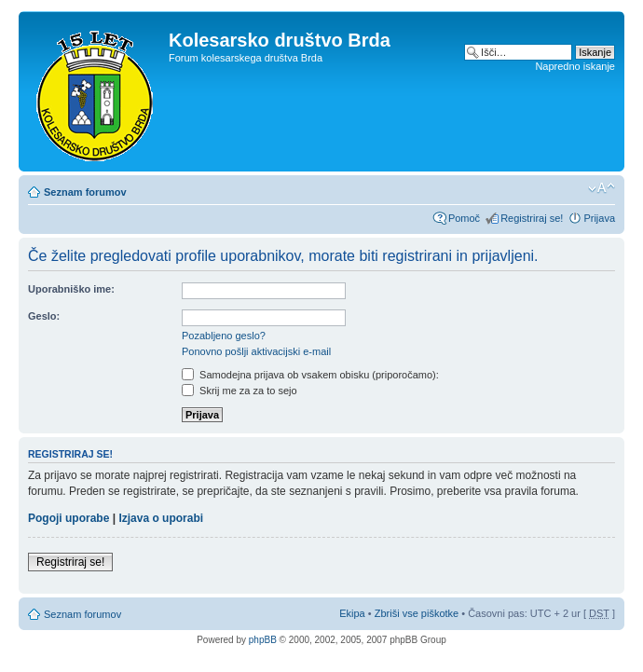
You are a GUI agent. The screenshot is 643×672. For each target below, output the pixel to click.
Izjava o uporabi (161, 518)
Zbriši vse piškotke (418, 613)
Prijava (599, 218)
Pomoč (464, 218)
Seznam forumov (85, 192)
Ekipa (352, 613)
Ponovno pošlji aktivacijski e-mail (256, 351)
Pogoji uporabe (68, 518)
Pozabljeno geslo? (224, 336)
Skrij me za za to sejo (239, 391)
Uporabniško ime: (71, 289)
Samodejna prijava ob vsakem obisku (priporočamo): (310, 375)
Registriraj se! (532, 218)
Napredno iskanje (575, 66)
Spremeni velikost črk (602, 188)
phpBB (263, 640)
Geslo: (44, 316)
